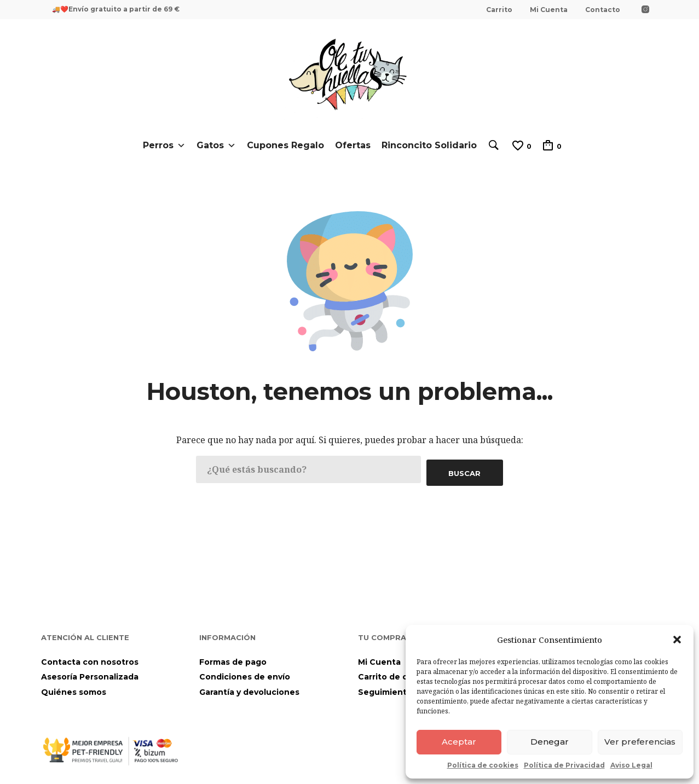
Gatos (213, 146)
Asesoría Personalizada (90, 674)
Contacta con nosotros (90, 659)
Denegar (550, 742)
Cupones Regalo (283, 145)
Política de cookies (483, 765)
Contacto (603, 10)
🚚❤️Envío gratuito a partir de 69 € (116, 9)
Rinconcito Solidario (426, 145)
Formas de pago (233, 659)
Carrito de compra (396, 674)
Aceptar (459, 742)
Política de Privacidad (564, 765)
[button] (677, 640)
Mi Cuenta (549, 10)
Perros (161, 146)
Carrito (499, 10)
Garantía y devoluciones (249, 689)
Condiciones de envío (245, 674)
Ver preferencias (640, 742)
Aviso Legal (631, 765)
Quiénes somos (74, 689)
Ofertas (350, 145)
